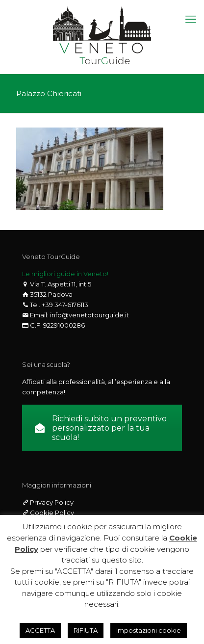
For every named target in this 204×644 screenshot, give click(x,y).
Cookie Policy (51, 513)
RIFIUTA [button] (86, 630)
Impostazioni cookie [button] (149, 630)
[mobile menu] (191, 20)
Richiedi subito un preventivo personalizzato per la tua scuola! (101, 428)
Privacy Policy (51, 502)
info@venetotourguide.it (89, 315)
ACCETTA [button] (40, 630)
